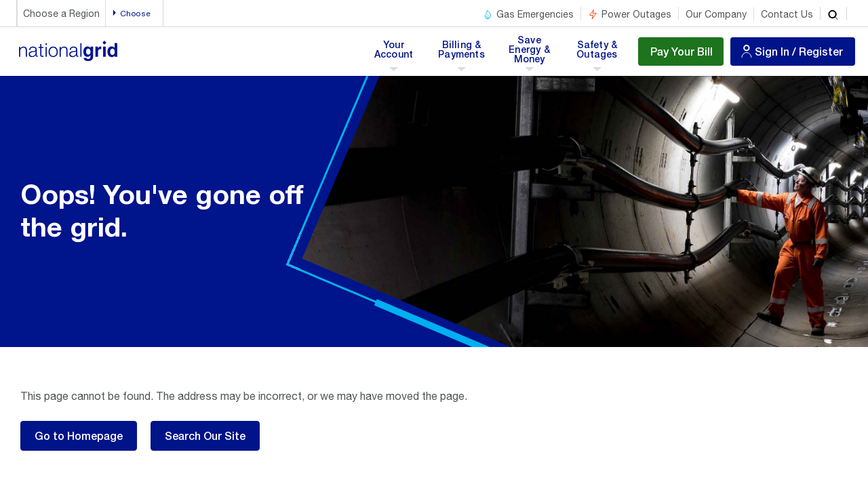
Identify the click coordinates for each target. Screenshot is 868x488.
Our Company (716, 14)
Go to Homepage (79, 435)
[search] (833, 14)
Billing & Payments (461, 54)
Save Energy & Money (530, 54)
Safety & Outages (597, 54)
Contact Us (787, 14)
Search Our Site (205, 435)
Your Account (396, 54)
